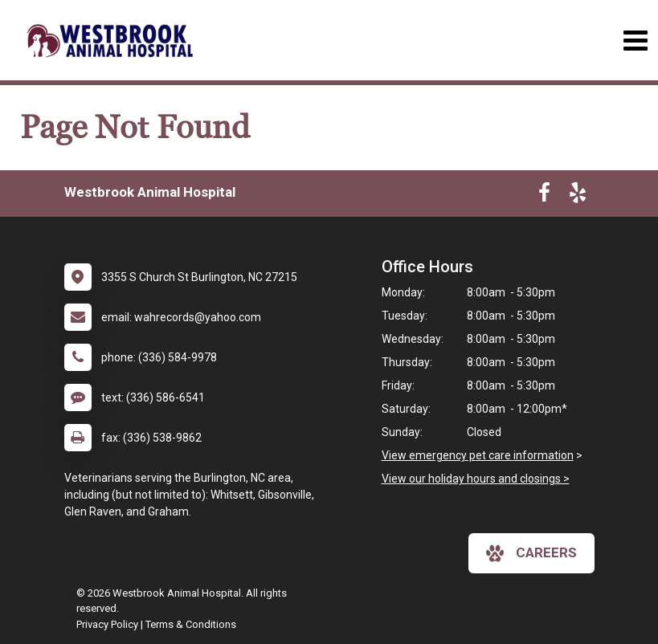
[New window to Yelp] (578, 196)
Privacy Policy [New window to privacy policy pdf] (107, 624)
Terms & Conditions (191, 624)
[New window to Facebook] (544, 196)
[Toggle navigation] (635, 41)
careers (531, 553)
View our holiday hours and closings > (476, 479)
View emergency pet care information (478, 455)
